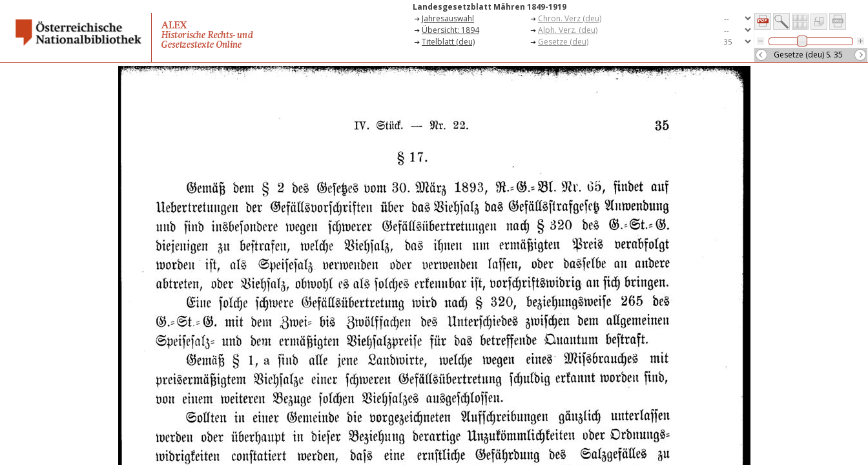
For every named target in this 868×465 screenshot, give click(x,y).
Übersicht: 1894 (450, 30)
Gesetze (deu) (563, 42)
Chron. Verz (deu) (570, 18)
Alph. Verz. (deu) (568, 30)
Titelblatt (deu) (448, 42)
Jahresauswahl (448, 18)
